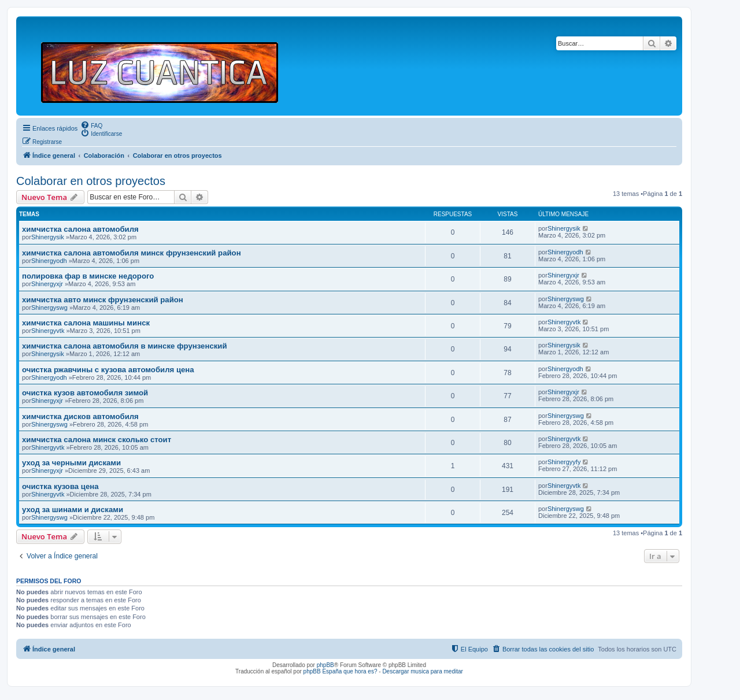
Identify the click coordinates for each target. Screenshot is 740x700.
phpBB (325, 665)
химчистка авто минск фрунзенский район (103, 300)
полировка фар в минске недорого (88, 276)
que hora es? (360, 671)
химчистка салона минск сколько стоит (97, 440)
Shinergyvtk (48, 331)
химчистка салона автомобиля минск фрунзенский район (132, 253)
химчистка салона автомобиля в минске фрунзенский (125, 346)
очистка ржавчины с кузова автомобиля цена (108, 370)
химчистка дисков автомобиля (80, 416)
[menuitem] (91, 125)
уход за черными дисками (71, 463)
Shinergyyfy (564, 462)
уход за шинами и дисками (73, 510)
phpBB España (323, 671)
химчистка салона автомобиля (80, 229)
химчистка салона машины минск (86, 323)
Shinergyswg (49, 308)
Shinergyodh (49, 261)
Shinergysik (48, 237)
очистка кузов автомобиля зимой (85, 393)
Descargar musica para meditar (423, 671)
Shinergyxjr (47, 284)
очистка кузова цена (60, 486)
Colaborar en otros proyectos (91, 181)
